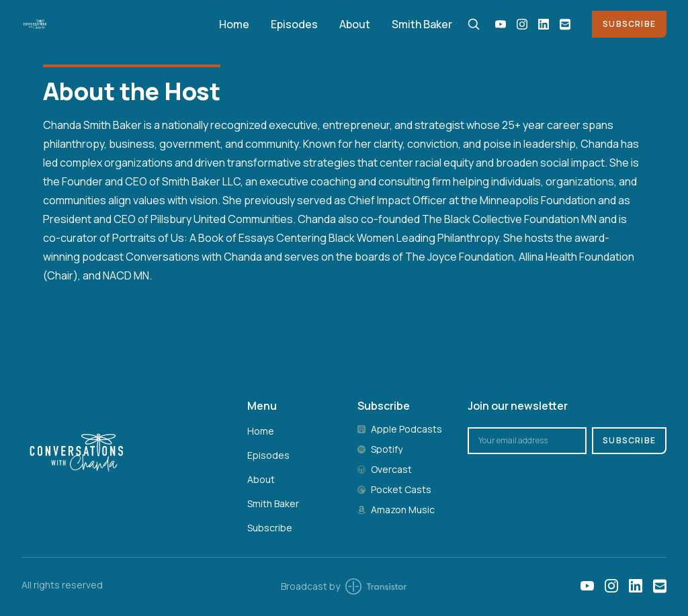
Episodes (294, 24)
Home (234, 24)
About (355, 24)
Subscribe (629, 24)
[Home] (112, 24)
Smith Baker (422, 24)
